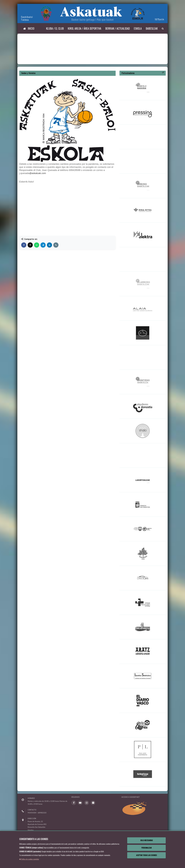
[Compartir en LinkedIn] (49, 245)
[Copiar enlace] (56, 245)
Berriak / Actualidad (118, 28)
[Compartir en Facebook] (24, 245)
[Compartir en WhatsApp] (37, 245)
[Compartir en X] (30, 245)
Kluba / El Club (55, 28)
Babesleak (152, 28)
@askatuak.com (38, 173)
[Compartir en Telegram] (43, 245)
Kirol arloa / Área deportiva (85, 28)
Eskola (138, 28)
